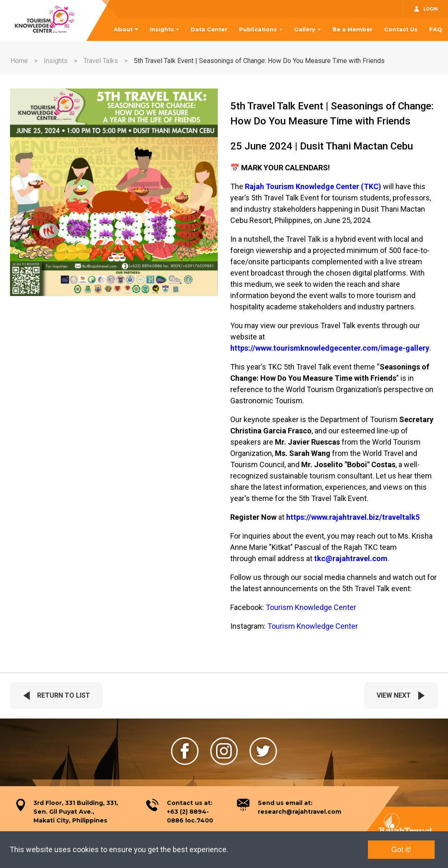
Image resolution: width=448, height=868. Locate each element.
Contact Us (401, 29)
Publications (258, 29)
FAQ (436, 29)
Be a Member (352, 29)
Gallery (305, 29)
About (123, 29)
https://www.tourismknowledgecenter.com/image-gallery (330, 348)
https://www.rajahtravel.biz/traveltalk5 (353, 517)
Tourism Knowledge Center (311, 607)
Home (19, 61)
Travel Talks (101, 61)
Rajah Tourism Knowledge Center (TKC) (313, 186)
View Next (401, 696)
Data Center (209, 29)
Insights (162, 29)
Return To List (56, 696)
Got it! (401, 850)
